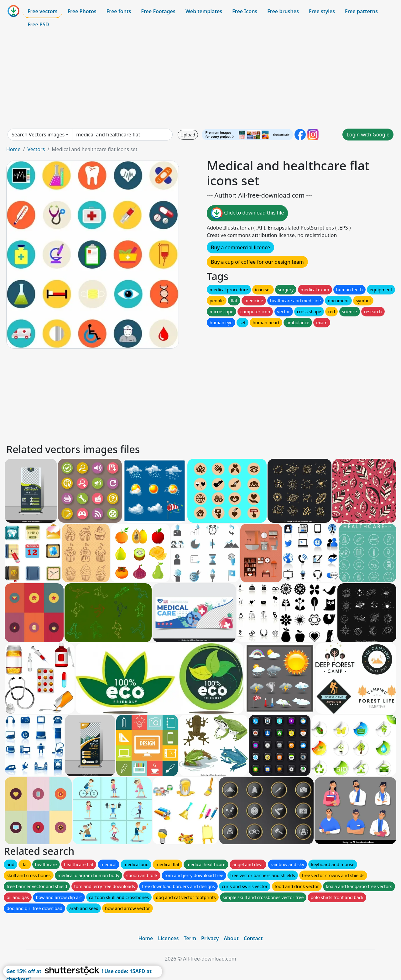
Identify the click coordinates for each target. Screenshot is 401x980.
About (231, 938)
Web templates (204, 11)
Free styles (322, 11)
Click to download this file (247, 213)
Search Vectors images (38, 135)
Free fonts (119, 11)
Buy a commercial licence (240, 247)
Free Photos (82, 11)
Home (13, 149)
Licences (168, 938)
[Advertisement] (200, 80)
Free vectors (42, 11)
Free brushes (283, 11)
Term (190, 938)
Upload (188, 135)
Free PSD (38, 24)
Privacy (210, 938)
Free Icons (245, 11)
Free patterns (361, 11)
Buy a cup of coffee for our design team (257, 262)
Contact (253, 938)
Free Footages (158, 11)
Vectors (36, 149)
